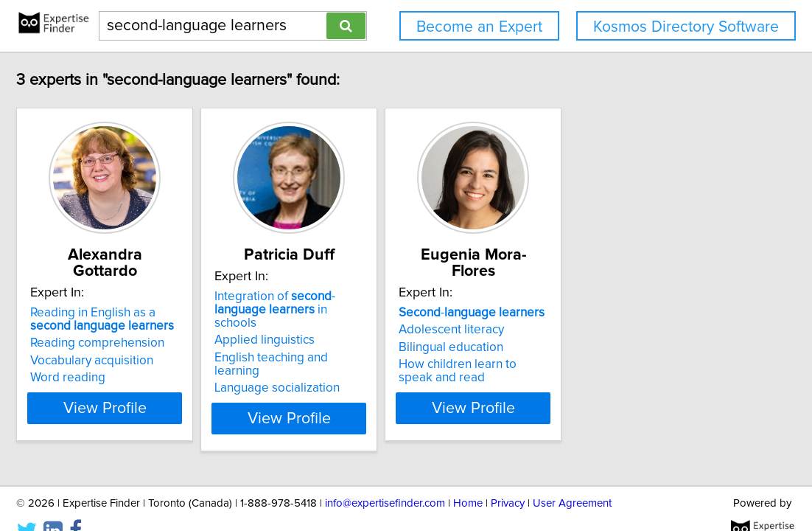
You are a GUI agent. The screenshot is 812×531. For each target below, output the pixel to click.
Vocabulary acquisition (150, 344)
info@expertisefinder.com (385, 478)
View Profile (182, 392)
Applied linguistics (360, 327)
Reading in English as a (173, 303)
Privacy (508, 478)
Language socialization (372, 361)
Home (468, 478)
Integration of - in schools (396, 303)
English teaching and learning (390, 344)
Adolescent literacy (583, 313)
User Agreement (572, 478)
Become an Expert (479, 27)
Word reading (126, 361)
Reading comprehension (155, 327)
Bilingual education (583, 331)
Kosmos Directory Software (686, 27)
